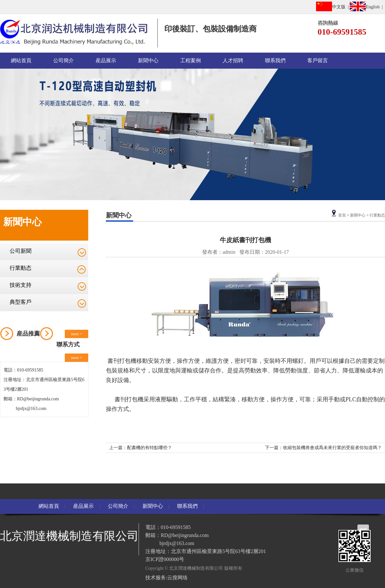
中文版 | (333, 6)
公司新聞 (21, 251)
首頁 (342, 215)
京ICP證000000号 (165, 559)
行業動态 (21, 268)
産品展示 (106, 60)
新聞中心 (148, 60)
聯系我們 (275, 60)
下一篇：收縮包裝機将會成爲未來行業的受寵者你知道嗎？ (323, 448)
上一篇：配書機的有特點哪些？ (141, 448)
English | (367, 6)
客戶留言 (318, 60)
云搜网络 (177, 578)
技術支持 (21, 285)
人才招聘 (233, 60)
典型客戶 (21, 302)
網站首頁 (21, 60)
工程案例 (191, 60)
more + (76, 334)
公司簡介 (64, 60)
